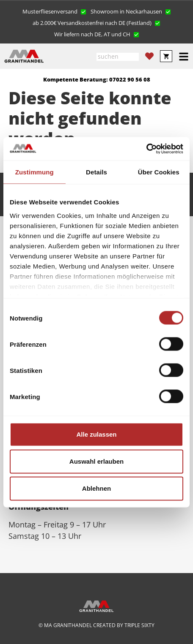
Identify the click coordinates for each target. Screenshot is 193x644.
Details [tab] (96, 172)
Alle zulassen (96, 434)
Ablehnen (96, 488)
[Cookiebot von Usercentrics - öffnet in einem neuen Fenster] (146, 149)
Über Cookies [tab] (159, 172)
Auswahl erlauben (96, 461)
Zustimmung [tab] (34, 172)
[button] (54, 11)
